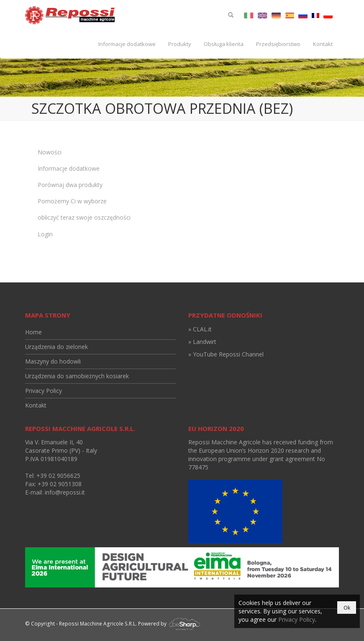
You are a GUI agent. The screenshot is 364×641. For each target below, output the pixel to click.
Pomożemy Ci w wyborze (72, 201)
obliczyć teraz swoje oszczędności (84, 217)
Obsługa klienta (224, 44)
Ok (347, 608)
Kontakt (323, 44)
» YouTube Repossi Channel (226, 354)
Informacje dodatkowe (127, 44)
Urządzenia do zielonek (56, 347)
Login (45, 234)
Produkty (180, 44)
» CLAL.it (200, 329)
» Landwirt (202, 342)
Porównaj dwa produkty (70, 185)
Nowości (50, 152)
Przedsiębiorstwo (278, 44)
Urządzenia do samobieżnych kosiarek (77, 376)
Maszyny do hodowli (53, 361)
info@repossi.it (65, 492)
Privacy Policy (44, 391)
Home (33, 332)
